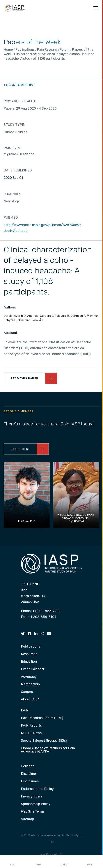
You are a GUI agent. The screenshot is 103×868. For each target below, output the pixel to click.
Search (64, 862)
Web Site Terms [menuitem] (33, 812)
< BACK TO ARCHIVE (19, 85)
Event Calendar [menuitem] (33, 669)
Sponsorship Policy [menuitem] (36, 804)
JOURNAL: (12, 194)
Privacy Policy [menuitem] (32, 797)
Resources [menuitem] (29, 654)
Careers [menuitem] (27, 692)
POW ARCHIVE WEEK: (20, 101)
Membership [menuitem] (30, 684)
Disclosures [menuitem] (30, 781)
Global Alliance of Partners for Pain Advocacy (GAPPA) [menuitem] (48, 750)
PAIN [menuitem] (25, 711)
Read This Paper (25, 378)
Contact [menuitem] (27, 766)
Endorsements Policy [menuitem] (37, 789)
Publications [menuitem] (31, 647)
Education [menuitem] (29, 662)
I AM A (39, 862)
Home (13, 862)
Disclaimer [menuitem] (29, 774)
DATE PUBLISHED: (18, 170)
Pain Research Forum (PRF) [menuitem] (42, 718)
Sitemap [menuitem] (27, 819)
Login (90, 862)
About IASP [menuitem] (30, 699)
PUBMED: (11, 218)
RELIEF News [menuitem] (31, 733)
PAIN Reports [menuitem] (31, 726)
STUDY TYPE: (14, 125)
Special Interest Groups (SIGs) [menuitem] (44, 741)
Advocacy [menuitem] (29, 677)
